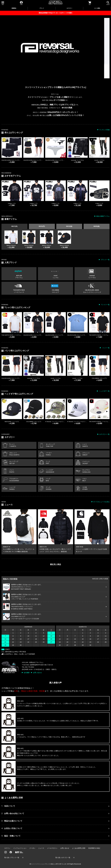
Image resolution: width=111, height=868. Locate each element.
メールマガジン (52, 848)
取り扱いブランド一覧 (12, 858)
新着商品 (14, 8)
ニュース (41, 848)
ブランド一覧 (105, 260)
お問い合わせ (37, 673)
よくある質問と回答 (79, 848)
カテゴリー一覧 (104, 434)
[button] (107, 150)
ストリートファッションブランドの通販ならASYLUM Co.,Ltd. (49, 864)
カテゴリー (69, 8)
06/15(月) (42, 226)
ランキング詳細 (104, 130)
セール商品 (97, 8)
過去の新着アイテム (103, 216)
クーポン (32, 848)
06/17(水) (14, 226)
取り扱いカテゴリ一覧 (63, 858)
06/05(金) (97, 226)
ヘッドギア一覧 (104, 391)
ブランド (42, 8)
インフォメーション (20, 848)
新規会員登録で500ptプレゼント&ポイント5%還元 (55, 13)
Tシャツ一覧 (105, 305)
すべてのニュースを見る (101, 502)
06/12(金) (69, 226)
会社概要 (27, 673)
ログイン (7, 848)
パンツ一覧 (106, 348)
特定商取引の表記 (94, 848)
